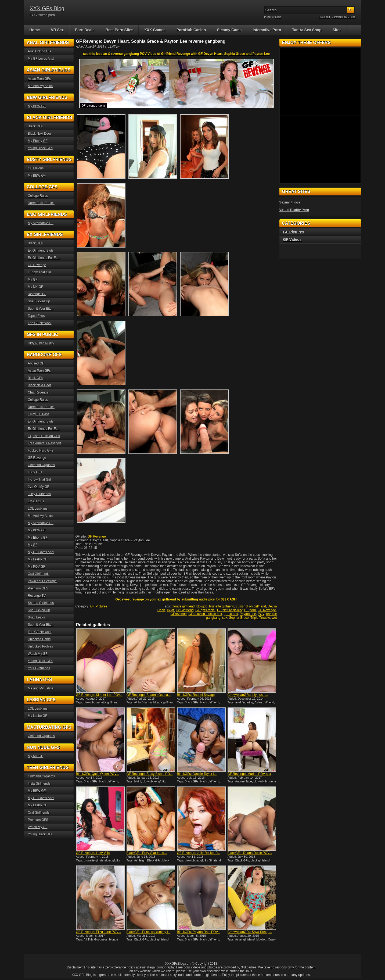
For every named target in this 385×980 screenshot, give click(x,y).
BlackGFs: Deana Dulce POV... (250, 853)
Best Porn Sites (119, 30)
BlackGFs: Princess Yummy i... (149, 932)
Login (278, 17)
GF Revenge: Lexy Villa (93, 853)
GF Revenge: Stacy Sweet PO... (150, 774)
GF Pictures (99, 606)
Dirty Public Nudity (41, 343)
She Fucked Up (39, 301)
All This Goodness (96, 939)
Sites (337, 30)
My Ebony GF (38, 141)
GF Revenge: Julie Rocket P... (199, 853)
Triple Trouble (260, 618)
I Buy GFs (35, 472)
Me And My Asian (40, 86)
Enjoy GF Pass (39, 414)
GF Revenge (97, 537)
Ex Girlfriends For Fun (44, 258)
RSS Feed (324, 17)
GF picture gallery (230, 610)
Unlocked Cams (39, 639)
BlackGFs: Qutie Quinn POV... (98, 774)
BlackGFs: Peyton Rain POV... (199, 932)
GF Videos (292, 239)
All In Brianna (143, 702)
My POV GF (37, 567)
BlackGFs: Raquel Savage (196, 695)
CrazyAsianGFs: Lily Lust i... (248, 695)
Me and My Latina (41, 688)
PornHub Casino (191, 30)
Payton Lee (248, 614)
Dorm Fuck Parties (41, 203)
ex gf (171, 610)
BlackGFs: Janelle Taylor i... (197, 774)
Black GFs (192, 702)
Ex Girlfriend (185, 610)
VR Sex (57, 30)
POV (261, 614)
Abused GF (36, 363)
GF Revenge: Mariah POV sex (249, 774)
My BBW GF (37, 106)
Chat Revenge (38, 392)
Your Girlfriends (39, 668)
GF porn (250, 610)
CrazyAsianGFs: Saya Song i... (250, 932)
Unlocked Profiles (40, 646)
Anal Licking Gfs (40, 51)
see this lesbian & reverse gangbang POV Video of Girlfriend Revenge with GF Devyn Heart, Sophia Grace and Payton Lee (176, 54)
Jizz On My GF (39, 487)
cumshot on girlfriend (251, 606)
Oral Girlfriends (39, 574)
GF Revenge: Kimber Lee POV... (99, 695)
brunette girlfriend (222, 606)
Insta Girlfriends (39, 784)
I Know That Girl (39, 272)
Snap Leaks (36, 617)
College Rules (38, 196)
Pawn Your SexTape (42, 581)
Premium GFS (38, 588)
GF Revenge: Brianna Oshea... (149, 695)
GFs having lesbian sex (205, 614)
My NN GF (36, 287)
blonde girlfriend (183, 606)
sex (225, 618)
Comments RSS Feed (344, 17)
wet (274, 618)
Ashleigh (140, 860)
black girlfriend (210, 702)
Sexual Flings (290, 202)
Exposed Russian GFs (44, 436)
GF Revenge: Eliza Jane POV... (99, 932)
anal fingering (244, 702)
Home (35, 30)
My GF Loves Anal (41, 59)
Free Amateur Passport (44, 443)
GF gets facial (205, 610)
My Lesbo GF (38, 559)
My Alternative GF (41, 223)
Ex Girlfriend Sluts (41, 251)
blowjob (202, 606)
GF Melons (36, 168)
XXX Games (155, 30)
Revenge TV (37, 294)
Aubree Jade (243, 781)
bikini (138, 781)
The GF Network (40, 323)
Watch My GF (38, 654)
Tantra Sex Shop (307, 30)
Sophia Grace (239, 618)
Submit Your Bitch (41, 309)
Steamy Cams (229, 30)
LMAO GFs (36, 501)
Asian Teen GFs (39, 79)
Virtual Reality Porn (294, 210)
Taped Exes (36, 316)
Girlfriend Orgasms (42, 465)
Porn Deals (85, 30)
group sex (231, 614)
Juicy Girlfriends (39, 494)
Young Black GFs (40, 148)
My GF (33, 280)
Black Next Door (40, 134)
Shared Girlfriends (41, 603)
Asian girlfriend (264, 702)
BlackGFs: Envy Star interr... (147, 853)
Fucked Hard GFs (41, 450)
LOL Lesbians (38, 509)
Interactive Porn (267, 30)
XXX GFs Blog (47, 8)
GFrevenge (179, 614)
